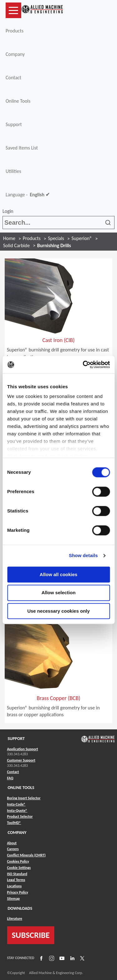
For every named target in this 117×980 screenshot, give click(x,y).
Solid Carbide (16, 245)
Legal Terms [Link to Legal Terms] (16, 880)
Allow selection (58, 593)
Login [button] (9, 211)
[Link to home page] (42, 10)
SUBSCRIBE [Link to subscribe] (31, 935)
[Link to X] (81, 958)
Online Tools (18, 101)
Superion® (82, 238)
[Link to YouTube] (61, 958)
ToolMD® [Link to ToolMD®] (14, 823)
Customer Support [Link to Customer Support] (21, 760)
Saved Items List (22, 148)
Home (9, 238)
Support (14, 124)
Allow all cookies (58, 574)
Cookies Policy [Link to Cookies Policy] (18, 861)
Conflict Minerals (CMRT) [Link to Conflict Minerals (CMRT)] (27, 855)
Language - (28, 195)
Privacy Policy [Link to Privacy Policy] (18, 892)
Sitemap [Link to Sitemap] (14, 899)
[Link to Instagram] (51, 958)
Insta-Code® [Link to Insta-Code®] (16, 804)
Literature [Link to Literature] (15, 919)
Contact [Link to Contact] (13, 772)
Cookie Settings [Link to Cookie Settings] (19, 868)
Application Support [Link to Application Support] (23, 749)
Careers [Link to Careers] (13, 849)
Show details (83, 555)
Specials (56, 238)
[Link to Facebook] (41, 958)
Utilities (13, 171)
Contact (13, 78)
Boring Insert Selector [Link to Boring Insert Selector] (24, 798)
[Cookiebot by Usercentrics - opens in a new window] (83, 365)
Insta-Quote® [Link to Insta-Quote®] (17, 811)
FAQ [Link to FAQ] (10, 778)
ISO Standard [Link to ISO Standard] (17, 874)
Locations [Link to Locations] (15, 886)
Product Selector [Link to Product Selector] (20, 816)
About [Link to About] (12, 843)
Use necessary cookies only (58, 611)
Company (15, 54)
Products (15, 31)
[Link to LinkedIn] (71, 958)
